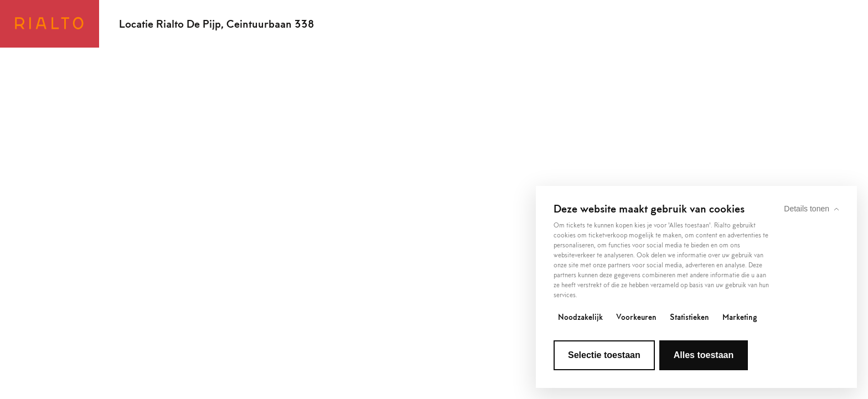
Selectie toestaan (604, 355)
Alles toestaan (704, 355)
